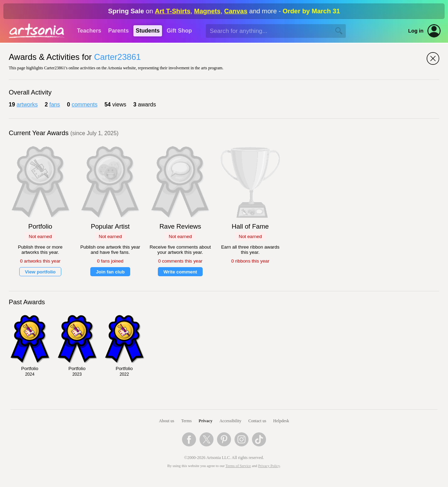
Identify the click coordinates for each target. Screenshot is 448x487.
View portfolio (40, 272)
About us (167, 421)
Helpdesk (281, 421)
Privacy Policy (269, 466)
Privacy (206, 421)
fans (55, 105)
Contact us (257, 421)
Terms (187, 421)
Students (148, 31)
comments (85, 105)
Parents (118, 31)
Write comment (180, 272)
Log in (416, 31)
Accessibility (230, 421)
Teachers (89, 31)
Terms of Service (238, 466)
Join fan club (110, 272)
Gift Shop (179, 31)
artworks (27, 105)
